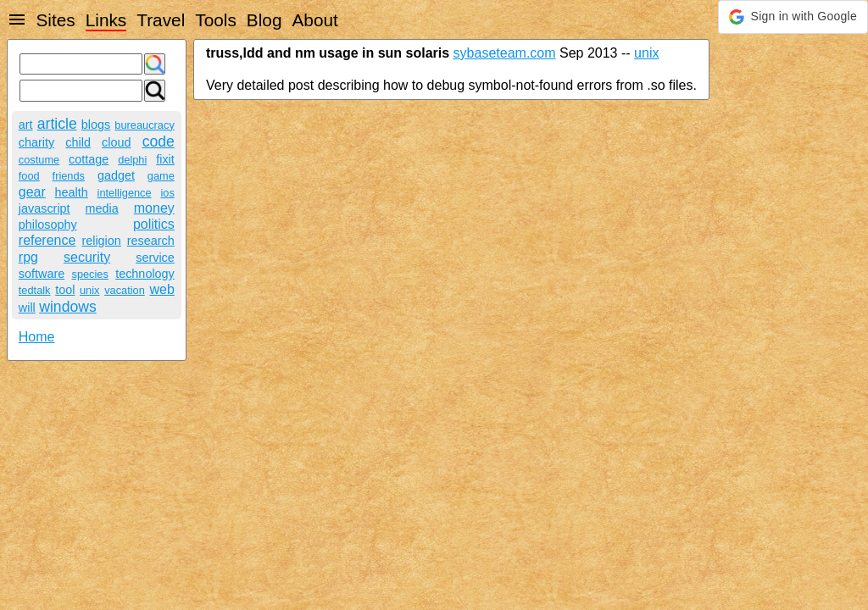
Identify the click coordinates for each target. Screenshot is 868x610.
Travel (161, 20)
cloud (116, 142)
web (161, 289)
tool (65, 290)
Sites (55, 20)
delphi (132, 160)
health (72, 192)
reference (47, 240)
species (89, 274)
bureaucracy (144, 125)
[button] (793, 17)
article (57, 124)
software (42, 274)
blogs (96, 125)
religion (101, 241)
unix (89, 290)
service (155, 258)
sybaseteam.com (505, 53)
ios (167, 193)
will (27, 308)
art (26, 125)
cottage (89, 159)
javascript (45, 208)
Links (106, 20)
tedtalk (35, 290)
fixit (165, 159)
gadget (116, 175)
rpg (28, 257)
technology (145, 274)
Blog (264, 20)
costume (39, 160)
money (154, 208)
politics (154, 224)
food (29, 176)
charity (36, 142)
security (87, 257)
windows (67, 307)
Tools (216, 20)
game (161, 176)
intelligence (125, 193)
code (159, 141)
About (314, 20)
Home (37, 337)
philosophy (48, 225)
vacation (125, 290)
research (151, 241)
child (78, 142)
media (102, 208)
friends (69, 176)
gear (32, 192)
